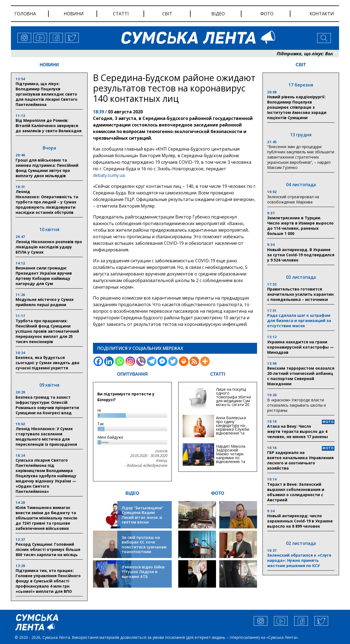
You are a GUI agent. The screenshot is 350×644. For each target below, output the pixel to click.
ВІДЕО (132, 493)
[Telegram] (152, 361)
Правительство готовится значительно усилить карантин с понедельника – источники (300, 294)
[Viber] (141, 361)
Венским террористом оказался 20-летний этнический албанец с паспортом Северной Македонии (301, 376)
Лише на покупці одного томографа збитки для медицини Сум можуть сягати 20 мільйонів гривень (234, 399)
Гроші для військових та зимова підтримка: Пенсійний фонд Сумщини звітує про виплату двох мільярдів (47, 168)
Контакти (322, 14)
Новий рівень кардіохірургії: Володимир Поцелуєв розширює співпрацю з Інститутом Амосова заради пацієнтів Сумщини (297, 107)
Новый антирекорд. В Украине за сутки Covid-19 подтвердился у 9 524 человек (301, 255)
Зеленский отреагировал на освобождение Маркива (293, 199)
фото (267, 14)
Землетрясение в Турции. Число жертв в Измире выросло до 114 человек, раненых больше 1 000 (300, 226)
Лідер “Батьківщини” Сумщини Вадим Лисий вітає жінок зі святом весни (143, 515)
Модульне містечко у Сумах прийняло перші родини (45, 302)
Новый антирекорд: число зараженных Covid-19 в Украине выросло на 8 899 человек (300, 521)
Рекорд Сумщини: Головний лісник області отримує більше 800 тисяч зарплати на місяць (48, 549)
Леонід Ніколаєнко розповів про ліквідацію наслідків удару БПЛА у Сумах (49, 247)
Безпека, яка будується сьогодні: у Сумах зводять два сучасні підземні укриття (47, 363)
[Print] (184, 361)
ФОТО (218, 493)
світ (167, 14)
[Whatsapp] (120, 361)
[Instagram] (130, 361)
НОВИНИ (49, 65)
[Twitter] (173, 361)
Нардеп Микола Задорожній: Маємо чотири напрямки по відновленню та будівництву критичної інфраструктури (231, 460)
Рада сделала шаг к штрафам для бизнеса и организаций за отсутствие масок (299, 320)
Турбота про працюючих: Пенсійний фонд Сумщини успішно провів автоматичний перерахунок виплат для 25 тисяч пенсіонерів (47, 331)
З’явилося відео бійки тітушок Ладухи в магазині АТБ (143, 572)
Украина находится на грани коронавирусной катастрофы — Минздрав (301, 347)
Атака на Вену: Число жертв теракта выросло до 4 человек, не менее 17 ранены (297, 431)
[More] (205, 361)
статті (121, 14)
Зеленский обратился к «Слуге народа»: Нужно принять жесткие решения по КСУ (299, 560)
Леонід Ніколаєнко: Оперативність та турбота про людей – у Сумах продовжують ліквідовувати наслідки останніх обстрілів (47, 202)
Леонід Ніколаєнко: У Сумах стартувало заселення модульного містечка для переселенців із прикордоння (46, 436)
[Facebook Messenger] (162, 361)
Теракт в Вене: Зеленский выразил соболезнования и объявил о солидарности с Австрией (296, 492)
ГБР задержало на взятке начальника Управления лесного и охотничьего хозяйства (300, 460)
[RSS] (194, 361)
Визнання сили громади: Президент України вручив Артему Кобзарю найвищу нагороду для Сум (44, 276)
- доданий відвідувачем (146, 465)
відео (218, 14)
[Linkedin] (109, 361)
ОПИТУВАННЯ (132, 374)
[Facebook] (98, 361)
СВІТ (301, 65)
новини (74, 14)
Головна (25, 14)
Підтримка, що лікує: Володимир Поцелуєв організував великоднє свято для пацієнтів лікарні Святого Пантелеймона (46, 94)
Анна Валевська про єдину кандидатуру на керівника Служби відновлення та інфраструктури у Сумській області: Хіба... (233, 431)
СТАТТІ (218, 374)
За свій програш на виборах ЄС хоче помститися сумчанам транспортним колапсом (144, 547)
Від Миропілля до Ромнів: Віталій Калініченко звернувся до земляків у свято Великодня (49, 126)
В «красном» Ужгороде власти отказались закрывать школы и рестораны (297, 405)
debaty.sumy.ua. (109, 175)
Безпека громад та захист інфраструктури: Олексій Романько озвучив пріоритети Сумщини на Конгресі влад (47, 405)
